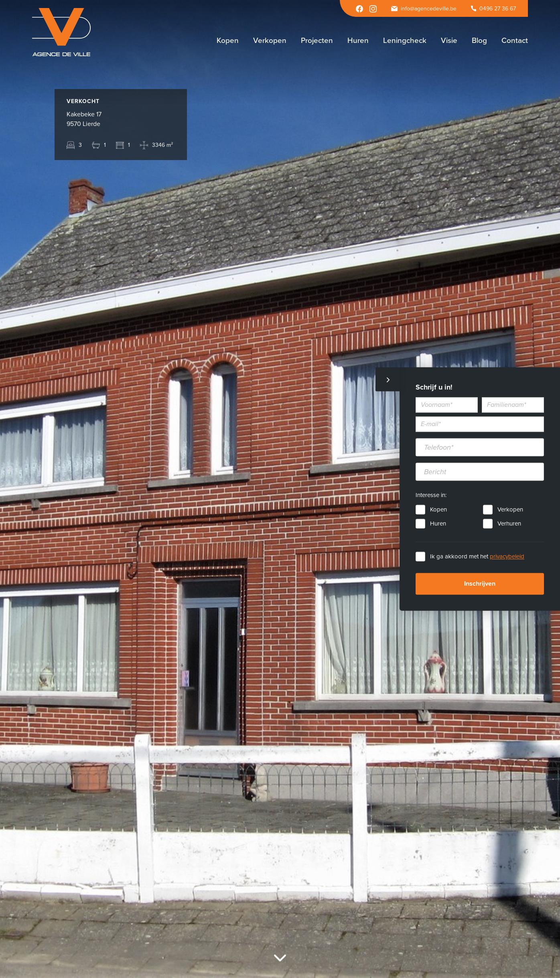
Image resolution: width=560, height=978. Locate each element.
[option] (280, 489)
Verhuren (509, 524)
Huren (438, 524)
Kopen (438, 510)
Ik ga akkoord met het (477, 557)
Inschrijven (480, 584)
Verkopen (510, 510)
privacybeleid (507, 557)
